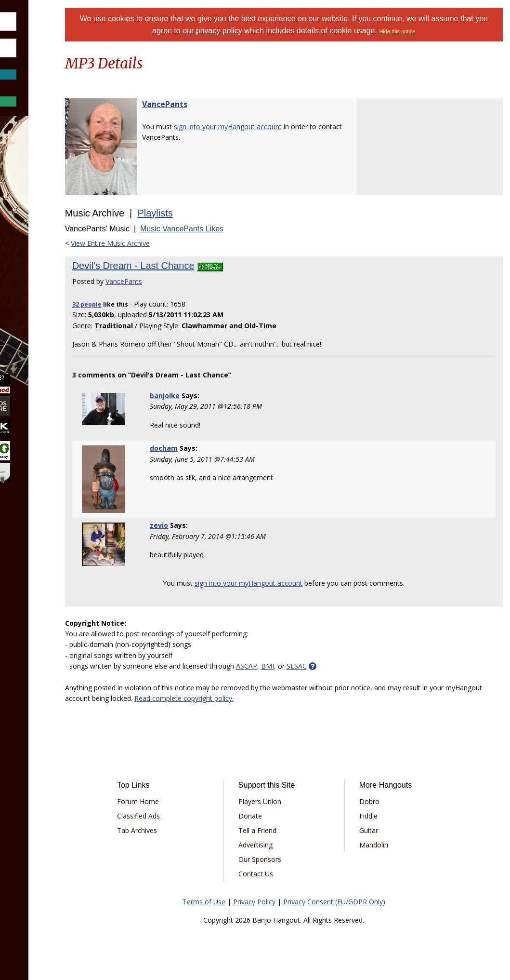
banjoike (207, 396)
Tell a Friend (290, 830)
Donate (282, 816)
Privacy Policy (280, 902)
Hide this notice (452, 31)
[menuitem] (54, 191)
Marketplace (45, 216)
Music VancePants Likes (232, 229)
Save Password (36, 62)
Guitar (387, 830)
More (30, 293)
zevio (201, 525)
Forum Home (184, 801)
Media (33, 267)
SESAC (347, 666)
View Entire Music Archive (161, 243)
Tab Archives (183, 830)
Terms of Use (229, 902)
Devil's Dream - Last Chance (184, 266)
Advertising (288, 845)
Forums (35, 191)
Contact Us (288, 874)
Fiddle (387, 816)
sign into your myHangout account (278, 127)
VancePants (215, 104)
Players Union (292, 801)
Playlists (206, 213)
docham (206, 448)
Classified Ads (185, 816)
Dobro (388, 801)
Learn (32, 242)
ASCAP (297, 666)
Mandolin (392, 845)
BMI (318, 666)
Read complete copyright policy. (273, 698)
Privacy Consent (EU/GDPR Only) (360, 902)
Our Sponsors (292, 859)
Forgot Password (54, 84)
